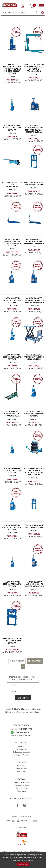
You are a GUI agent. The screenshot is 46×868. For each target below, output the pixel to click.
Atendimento (22, 766)
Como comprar (22, 788)
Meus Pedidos (22, 769)
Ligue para (22, 729)
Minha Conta (22, 771)
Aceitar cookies (23, 864)
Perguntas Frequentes (21, 785)
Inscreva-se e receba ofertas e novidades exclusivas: (22, 678)
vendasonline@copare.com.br (21, 735)
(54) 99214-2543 (23, 732)
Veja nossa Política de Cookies (23, 860)
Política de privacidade (22, 752)
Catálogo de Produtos (21, 755)
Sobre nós (22, 746)
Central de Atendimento (22, 782)
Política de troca (22, 749)
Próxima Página (35, 661)
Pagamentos (22, 791)
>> (23, 666)
